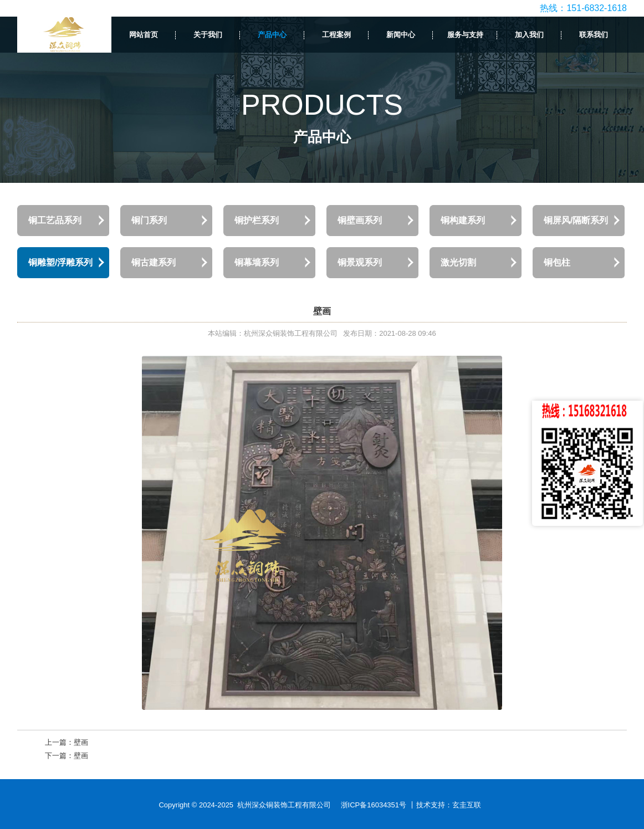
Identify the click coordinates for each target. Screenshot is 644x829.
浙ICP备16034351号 (374, 805)
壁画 (81, 742)
